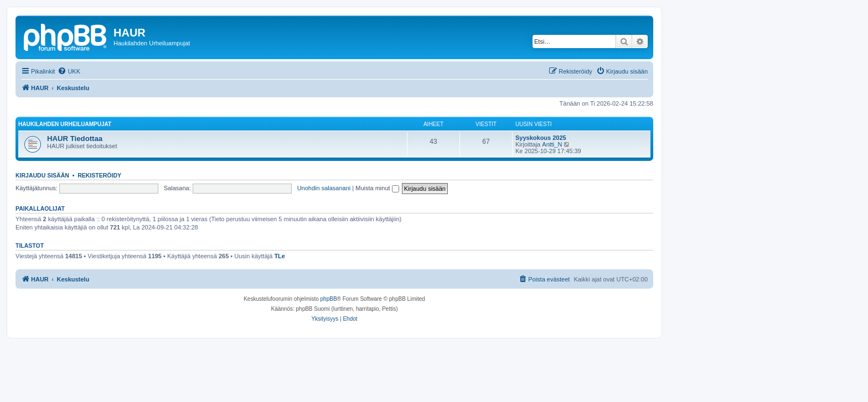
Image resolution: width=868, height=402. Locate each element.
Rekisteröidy (99, 175)
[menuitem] (69, 71)
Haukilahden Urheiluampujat (65, 124)
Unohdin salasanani (324, 188)
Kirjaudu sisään (42, 175)
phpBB (329, 299)
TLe (280, 256)
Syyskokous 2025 (541, 138)
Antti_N (552, 144)
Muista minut (377, 188)
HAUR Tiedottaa (75, 139)
